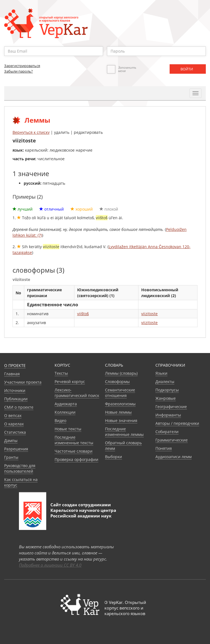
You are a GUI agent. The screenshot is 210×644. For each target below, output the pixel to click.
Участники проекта (23, 382)
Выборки (113, 457)
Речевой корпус (70, 382)
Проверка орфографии (76, 459)
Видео (60, 420)
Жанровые (166, 398)
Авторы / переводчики (177, 423)
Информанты (168, 415)
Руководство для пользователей (20, 468)
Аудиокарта (66, 404)
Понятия (164, 448)
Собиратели (167, 432)
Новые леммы (118, 412)
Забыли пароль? (19, 71)
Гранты (11, 457)
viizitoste (149, 314)
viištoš (83, 314)
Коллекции (65, 412)
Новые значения (121, 420)
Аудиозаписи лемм (174, 457)
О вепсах (13, 415)
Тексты (61, 373)
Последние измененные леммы (124, 432)
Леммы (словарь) (121, 373)
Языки (161, 373)
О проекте (15, 365)
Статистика (15, 432)
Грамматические (172, 440)
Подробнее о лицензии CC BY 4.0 (50, 565)
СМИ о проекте (19, 407)
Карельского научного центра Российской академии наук (83, 513)
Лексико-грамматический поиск (77, 393)
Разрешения (16, 449)
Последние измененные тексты (74, 440)
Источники (15, 390)
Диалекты (165, 382)
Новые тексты (68, 429)
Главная (12, 374)
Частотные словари (74, 451)
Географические (171, 407)
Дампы (11, 441)
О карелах (14, 424)
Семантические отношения (120, 393)
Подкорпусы (167, 390)
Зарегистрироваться (22, 66)
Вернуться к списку (31, 132)
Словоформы (117, 382)
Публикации (16, 399)
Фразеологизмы (120, 404)
